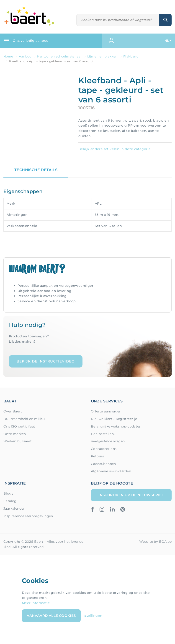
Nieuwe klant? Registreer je (114, 419)
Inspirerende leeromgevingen (28, 516)
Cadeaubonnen (103, 464)
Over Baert (13, 411)
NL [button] (167, 41)
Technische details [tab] (36, 170)
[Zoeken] (118, 20)
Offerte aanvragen (106, 411)
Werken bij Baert (18, 441)
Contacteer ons (104, 449)
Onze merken (15, 434)
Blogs (8, 493)
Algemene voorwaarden (111, 471)
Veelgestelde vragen (108, 441)
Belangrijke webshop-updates (116, 426)
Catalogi (10, 501)
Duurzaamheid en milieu (24, 419)
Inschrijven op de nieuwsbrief (131, 495)
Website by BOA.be (155, 542)
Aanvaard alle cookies (51, 616)
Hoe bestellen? (103, 434)
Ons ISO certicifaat (19, 426)
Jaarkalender (14, 508)
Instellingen (92, 615)
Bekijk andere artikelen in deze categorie (115, 149)
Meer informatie (36, 603)
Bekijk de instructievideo (46, 361)
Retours (98, 456)
